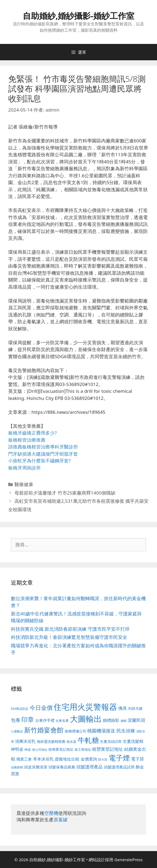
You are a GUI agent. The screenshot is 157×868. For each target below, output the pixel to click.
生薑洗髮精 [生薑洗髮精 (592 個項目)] (133, 741)
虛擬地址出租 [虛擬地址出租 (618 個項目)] (67, 759)
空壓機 (51, 813)
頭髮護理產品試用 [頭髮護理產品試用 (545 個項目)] (119, 767)
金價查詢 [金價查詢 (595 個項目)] (89, 759)
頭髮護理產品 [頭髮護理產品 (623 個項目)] (89, 767)
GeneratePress (128, 860)
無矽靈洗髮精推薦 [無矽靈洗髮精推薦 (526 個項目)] (51, 741)
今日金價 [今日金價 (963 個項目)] (41, 708)
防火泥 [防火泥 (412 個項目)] (103, 759)
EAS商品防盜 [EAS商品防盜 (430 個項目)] (20, 709)
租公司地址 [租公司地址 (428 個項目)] (40, 749)
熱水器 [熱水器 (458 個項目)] (71, 741)
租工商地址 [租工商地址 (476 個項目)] (83, 749)
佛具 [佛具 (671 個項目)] (123, 708)
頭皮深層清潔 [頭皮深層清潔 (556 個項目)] (36, 767)
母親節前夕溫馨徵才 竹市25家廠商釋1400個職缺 (65, 493)
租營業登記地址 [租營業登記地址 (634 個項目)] (107, 749)
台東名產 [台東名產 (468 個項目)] (62, 721)
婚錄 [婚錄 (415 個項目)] (124, 721)
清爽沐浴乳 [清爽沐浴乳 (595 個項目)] (25, 741)
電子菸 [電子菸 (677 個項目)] (138, 759)
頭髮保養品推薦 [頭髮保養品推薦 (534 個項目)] (62, 767)
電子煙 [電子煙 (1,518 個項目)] (119, 758)
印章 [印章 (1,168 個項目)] (28, 719)
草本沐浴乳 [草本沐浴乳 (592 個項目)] (43, 759)
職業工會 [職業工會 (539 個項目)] (24, 759)
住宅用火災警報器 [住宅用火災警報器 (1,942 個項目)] (85, 707)
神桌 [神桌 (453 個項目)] (28, 749)
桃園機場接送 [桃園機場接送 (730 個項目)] (101, 731)
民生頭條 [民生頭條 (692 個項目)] (126, 731)
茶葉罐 (61, 820)
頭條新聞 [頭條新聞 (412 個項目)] (17, 767)
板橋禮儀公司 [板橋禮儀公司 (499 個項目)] (75, 731)
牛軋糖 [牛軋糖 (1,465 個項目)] (88, 740)
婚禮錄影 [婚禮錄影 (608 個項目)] (111, 720)
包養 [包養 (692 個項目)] (16, 720)
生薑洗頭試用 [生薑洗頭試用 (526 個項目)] (111, 741)
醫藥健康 (24, 484)
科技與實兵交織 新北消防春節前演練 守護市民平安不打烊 (70, 629)
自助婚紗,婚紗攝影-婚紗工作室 (78, 16)
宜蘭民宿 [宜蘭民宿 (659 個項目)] (136, 720)
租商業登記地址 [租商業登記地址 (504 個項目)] (61, 749)
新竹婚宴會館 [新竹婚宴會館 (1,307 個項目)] (44, 730)
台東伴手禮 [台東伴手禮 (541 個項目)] (45, 720)
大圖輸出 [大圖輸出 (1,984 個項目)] (86, 719)
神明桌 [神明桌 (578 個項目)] (17, 749)
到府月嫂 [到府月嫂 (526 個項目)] (135, 708)
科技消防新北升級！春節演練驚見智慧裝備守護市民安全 (69, 637)
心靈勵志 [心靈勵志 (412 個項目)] (17, 731)
